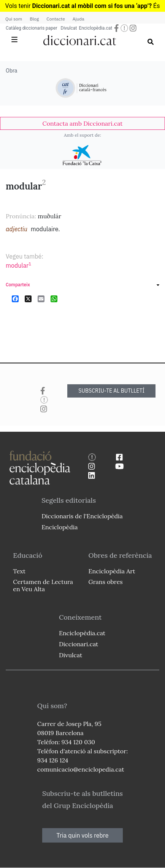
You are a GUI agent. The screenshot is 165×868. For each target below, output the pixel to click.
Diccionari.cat (79, 644)
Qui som (14, 19)
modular (18, 265)
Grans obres (106, 582)
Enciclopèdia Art (112, 571)
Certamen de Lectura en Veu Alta (43, 585)
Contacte (56, 19)
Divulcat (69, 28)
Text (19, 571)
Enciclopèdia (59, 527)
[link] (82, 123)
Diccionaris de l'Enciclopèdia (82, 516)
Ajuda (79, 19)
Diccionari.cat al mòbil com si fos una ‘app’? (92, 6)
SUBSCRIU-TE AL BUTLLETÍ (111, 391)
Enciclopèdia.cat (95, 28)
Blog (34, 19)
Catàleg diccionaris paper (32, 28)
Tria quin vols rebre (83, 835)
